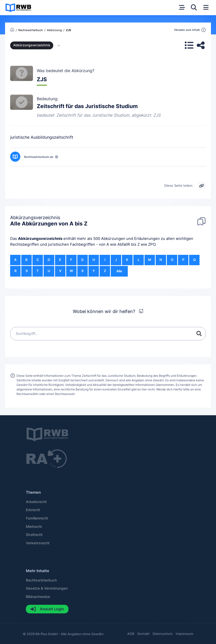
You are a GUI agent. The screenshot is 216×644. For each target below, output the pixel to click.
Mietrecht (34, 527)
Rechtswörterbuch (41, 580)
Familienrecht (37, 518)
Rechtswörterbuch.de (39, 157)
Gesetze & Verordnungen (47, 588)
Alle (119, 271)
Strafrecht (34, 535)
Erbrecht (33, 510)
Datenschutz (163, 634)
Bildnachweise (38, 597)
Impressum (184, 634)
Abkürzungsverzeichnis (40, 238)
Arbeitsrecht (36, 502)
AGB (131, 634)
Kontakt (143, 634)
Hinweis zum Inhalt (190, 30)
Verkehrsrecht (38, 543)
